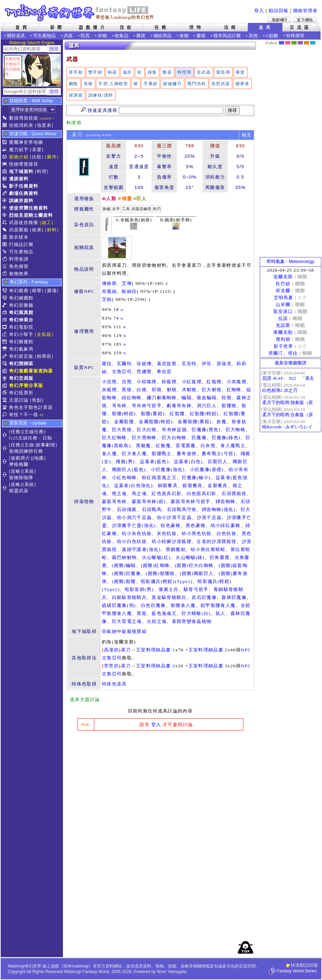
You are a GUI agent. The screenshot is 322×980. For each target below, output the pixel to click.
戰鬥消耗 (197, 84)
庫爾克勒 (283, 332)
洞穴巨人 (207, 406)
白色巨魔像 (153, 605)
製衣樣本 (19, 237)
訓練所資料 (21, 201)
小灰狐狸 (237, 382)
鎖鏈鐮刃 (172, 84)
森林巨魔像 (234, 597)
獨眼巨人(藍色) (129, 470)
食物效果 (19, 274)
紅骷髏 (177, 414)
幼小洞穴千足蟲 (134, 517)
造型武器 (221, 84)
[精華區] (44, 356)
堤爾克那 (283, 277)
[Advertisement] (160, 788)
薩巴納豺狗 (124, 557)
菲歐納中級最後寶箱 (124, 631)
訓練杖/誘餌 (101, 95)
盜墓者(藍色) (154, 462)
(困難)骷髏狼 (160, 573)
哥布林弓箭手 (147, 406)
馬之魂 (139, 493)
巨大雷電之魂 (127, 621)
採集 (152, 72)
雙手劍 (95, 72)
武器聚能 (19, 230)
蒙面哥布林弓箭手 (191, 501)
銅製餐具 (168, 485)
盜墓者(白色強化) (134, 485)
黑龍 (142, 613)
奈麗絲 (109, 291)
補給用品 (162, 36)
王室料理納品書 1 (156, 650)
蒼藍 (313, 43)
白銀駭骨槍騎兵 (129, 597)
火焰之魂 (157, 621)
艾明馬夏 (283, 298)
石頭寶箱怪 (234, 493)
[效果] (37, 230)
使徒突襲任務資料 (29, 208)
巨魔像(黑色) (206, 430)
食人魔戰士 (233, 446)
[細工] (46, 223)
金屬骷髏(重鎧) (195, 422)
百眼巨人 (218, 462)
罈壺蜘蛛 (226, 501)
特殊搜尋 (295, 36)
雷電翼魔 (186, 446)
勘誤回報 (279, 11)
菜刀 (126, 650)
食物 (184, 36)
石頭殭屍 (127, 509)
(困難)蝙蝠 (124, 565)
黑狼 (127, 390)
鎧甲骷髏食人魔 (218, 605)
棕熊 (227, 398)
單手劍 (76, 72)
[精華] (37, 291)
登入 (259, 11)
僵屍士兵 (168, 589)
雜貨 (141, 36)
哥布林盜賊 (174, 430)
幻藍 (281, 43)
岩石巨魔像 (204, 597)
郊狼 (157, 390)
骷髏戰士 (162, 454)
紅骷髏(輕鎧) (204, 414)
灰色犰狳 (167, 533)
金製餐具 (218, 485)
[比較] (37, 157)
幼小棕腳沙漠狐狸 (172, 541)
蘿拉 (107, 364)
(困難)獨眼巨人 (197, 573)
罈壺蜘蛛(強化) (219, 509)
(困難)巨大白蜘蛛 (194, 565)
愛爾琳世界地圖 (26, 142)
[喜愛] (37, 150)
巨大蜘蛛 (236, 430)
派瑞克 (224, 364)
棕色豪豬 (171, 525)
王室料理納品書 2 (208, 650)
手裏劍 (151, 84)
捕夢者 (242, 84)
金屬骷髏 (124, 422)
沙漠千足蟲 (209, 517)
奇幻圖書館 (21, 342)
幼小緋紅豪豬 (226, 525)
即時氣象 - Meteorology (291, 261)
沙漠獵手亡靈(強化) (134, 525)
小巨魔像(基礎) (207, 470)
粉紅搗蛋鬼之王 (159, 477)
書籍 (201, 36)
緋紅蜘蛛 (132, 398)
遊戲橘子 (280, 20)
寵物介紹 (19, 157)
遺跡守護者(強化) (141, 549)
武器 (68, 36)
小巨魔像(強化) (168, 470)
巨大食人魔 (134, 454)
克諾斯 (283, 325)
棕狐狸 (169, 382)
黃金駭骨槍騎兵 (169, 597)
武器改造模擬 (24, 223)
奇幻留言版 (21, 356)
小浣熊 (109, 382)
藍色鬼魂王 (164, 613)
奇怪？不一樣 (24, 415)
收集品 (122, 36)
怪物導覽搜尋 (24, 164)
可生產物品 (44, 36)
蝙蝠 (187, 398)
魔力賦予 (19, 150)
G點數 (272, 36)
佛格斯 (109, 283)
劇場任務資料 (24, 193)
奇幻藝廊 (19, 291)
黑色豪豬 (196, 525)
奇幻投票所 (21, 393)
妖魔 (222, 422)
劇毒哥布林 (179, 406)
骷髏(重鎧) (153, 414)
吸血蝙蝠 (207, 398)
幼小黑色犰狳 (196, 533)
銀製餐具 (192, 485)
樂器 (167, 72)
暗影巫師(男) (139, 589)
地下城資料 (21, 171)
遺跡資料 (19, 179)
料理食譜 (19, 259)
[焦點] (37, 400)
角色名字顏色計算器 (31, 407)
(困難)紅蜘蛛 (155, 565)
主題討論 (19, 400)
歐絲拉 (129, 291)
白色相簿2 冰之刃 (280, 390)
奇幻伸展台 (21, 320)
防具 (85, 36)
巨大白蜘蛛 (174, 438)
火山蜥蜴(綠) (190, 557)
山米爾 (283, 304)
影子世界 (283, 346)
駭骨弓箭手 (196, 589)
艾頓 (107, 299)
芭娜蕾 (144, 372)
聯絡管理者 (305, 11)
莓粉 (288, 43)
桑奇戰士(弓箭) (219, 454)
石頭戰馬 (152, 509)
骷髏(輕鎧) (124, 414)
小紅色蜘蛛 (124, 477)
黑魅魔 (143, 446)
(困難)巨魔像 (126, 573)
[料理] (42, 171)
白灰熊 (208, 446)
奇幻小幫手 (21, 334)
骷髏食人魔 (183, 605)
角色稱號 (19, 266)
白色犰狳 (227, 533)
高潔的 (111, 650)
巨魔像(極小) (196, 477)
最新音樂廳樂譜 (291, 363)
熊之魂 (119, 493)
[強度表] (44, 125)
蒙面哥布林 (114, 501)
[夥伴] (52, 157)
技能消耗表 (21, 125)
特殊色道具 (114, 684)
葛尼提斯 (167, 364)
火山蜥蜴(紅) (156, 557)
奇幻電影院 (21, 327)
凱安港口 (283, 311)
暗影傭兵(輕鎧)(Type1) (167, 581)
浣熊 (127, 382)
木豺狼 (189, 390)
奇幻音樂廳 (21, 305)
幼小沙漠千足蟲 (174, 517)
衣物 (102, 36)
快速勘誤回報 (304, 965)
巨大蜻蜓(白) (196, 613)
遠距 (127, 72)
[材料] (52, 230)
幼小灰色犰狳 (137, 533)
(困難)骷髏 (124, 581)
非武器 (204, 72)
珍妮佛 (144, 364)
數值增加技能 (24, 118)
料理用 (184, 72)
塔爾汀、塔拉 (283, 353)
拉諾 (283, 318)
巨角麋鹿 (220, 557)
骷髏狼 (229, 406)
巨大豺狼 (212, 390)
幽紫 (300, 43)
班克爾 (283, 291)
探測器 (76, 95)
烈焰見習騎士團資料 (31, 215)
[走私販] (44, 334)
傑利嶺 (283, 339)
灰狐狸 (109, 390)
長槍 (88, 84)
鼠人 (221, 613)
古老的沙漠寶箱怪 (216, 541)
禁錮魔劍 (176, 549)
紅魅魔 (163, 446)
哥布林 (119, 406)
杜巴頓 (283, 284)
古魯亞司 (122, 372)
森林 (294, 43)
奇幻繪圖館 (21, 298)
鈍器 (112, 72)
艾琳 (127, 283)
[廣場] (52, 291)
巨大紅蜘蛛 (114, 438)
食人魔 (109, 454)
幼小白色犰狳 (132, 541)
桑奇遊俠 (187, 454)
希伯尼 (164, 372)
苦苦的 (111, 666)
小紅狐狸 (192, 382)
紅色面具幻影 (167, 493)
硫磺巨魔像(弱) (119, 605)
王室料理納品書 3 (208, 666)
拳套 (240, 72)
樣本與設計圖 (227, 36)
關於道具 (16, 36)
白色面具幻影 (202, 493)
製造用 (223, 72)
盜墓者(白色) (188, 462)
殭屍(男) (125, 462)
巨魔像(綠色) (226, 438)
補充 (247, 135)
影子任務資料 (24, 186)
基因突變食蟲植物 (192, 621)
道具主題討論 (85, 699)
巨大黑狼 (122, 430)
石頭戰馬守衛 (182, 509)
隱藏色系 (317, 40)
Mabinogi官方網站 (305, 20)
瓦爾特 (124, 364)
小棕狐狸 (147, 382)
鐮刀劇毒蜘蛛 (162, 398)
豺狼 (172, 390)
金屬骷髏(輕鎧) (156, 422)
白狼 (142, 390)
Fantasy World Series (297, 971)
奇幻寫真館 (21, 312)
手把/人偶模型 (113, 84)
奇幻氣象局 (21, 349)
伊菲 (207, 364)
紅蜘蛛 (234, 390)
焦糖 (307, 43)
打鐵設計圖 (21, 244)
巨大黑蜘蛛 (144, 438)
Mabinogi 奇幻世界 (80, 13)
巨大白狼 (147, 430)
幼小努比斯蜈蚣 (208, 549)
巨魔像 (199, 438)
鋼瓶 (74, 84)
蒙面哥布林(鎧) (149, 501)
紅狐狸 (214, 382)
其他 (253, 36)
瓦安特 (189, 364)
